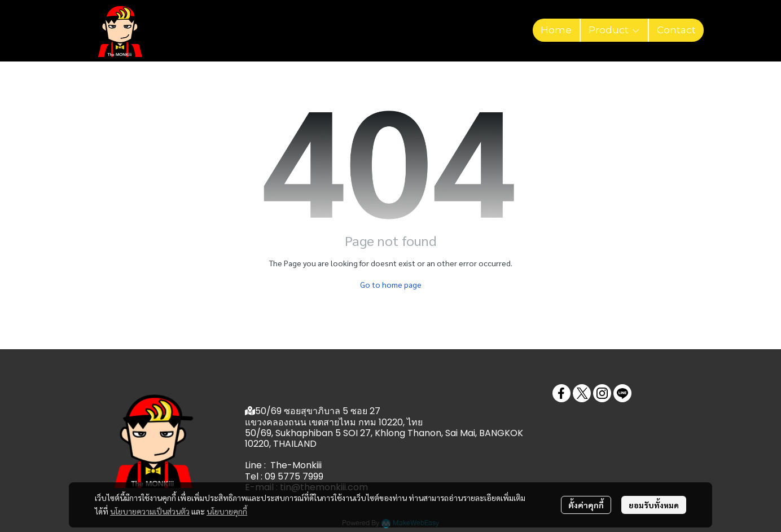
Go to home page (391, 284)
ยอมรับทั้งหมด (654, 505)
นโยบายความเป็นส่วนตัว (150, 511)
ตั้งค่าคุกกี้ (586, 505)
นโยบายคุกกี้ (227, 511)
